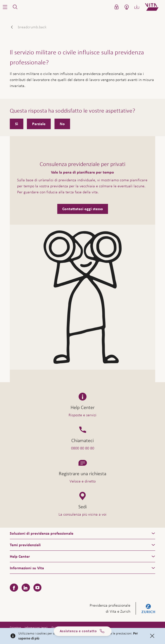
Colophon (15, 628)
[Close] (152, 636)
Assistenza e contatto (82, 631)
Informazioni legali (36, 628)
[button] (5, 7)
